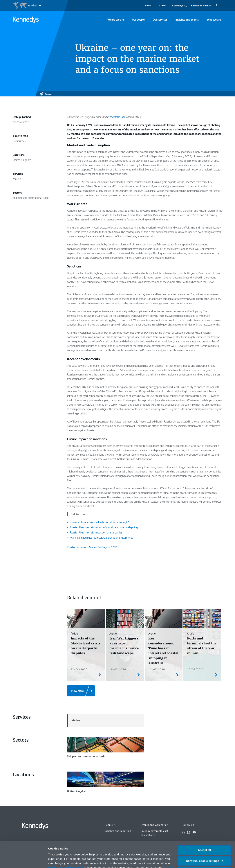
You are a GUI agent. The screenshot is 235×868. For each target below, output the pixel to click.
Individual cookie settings (204, 840)
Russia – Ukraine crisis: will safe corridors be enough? (99, 522)
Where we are (116, 20)
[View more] (81, 691)
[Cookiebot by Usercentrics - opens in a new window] (24, 861)
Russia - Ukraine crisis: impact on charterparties (96, 533)
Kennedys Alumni (201, 6)
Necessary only (204, 850)
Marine (74, 720)
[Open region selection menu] (27, 6)
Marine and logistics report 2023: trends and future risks (101, 538)
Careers (162, 5)
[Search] (218, 6)
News (148, 5)
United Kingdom (105, 782)
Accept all (204, 829)
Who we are (214, 20)
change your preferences (66, 846)
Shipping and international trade (105, 747)
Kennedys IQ (179, 6)
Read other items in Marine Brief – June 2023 (92, 547)
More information (59, 861)
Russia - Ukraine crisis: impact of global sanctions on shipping (104, 527)
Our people (138, 20)
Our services (160, 20)
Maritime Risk (117, 117)
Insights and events (187, 20)
